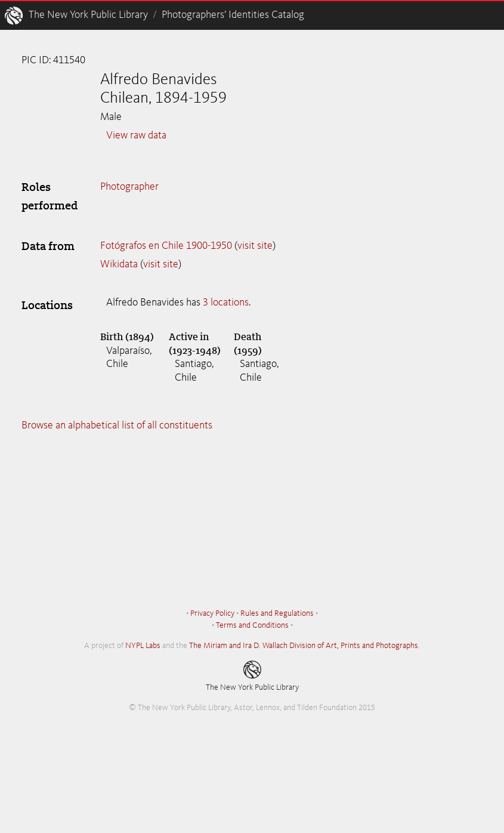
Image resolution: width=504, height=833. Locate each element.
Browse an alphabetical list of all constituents (117, 425)
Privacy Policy (212, 613)
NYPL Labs (143, 646)
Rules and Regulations (277, 613)
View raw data (136, 135)
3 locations (226, 303)
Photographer (129, 187)
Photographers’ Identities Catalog (233, 15)
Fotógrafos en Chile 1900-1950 (166, 246)
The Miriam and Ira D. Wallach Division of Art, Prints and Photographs (304, 646)
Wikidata (119, 264)
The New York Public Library (88, 15)
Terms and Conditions (252, 625)
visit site (255, 246)
